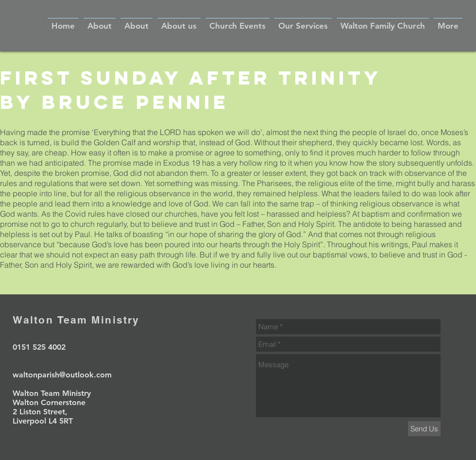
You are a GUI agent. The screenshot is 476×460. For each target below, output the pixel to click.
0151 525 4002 (39, 347)
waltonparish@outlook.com (62, 375)
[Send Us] (424, 429)
